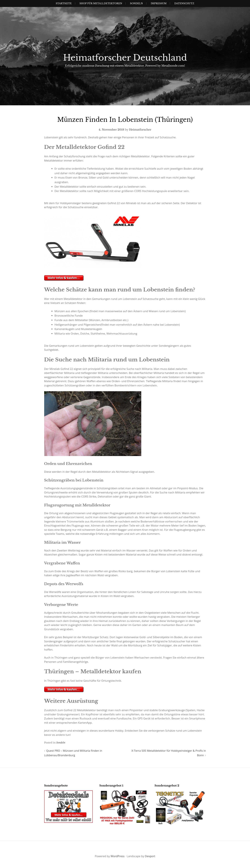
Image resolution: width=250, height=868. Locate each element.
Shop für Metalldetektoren (101, 3)
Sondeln (61, 743)
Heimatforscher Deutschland (125, 58)
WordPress (117, 856)
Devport (150, 856)
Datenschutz (184, 3)
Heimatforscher (140, 130)
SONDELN (136, 3)
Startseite (64, 3)
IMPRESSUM (159, 3)
